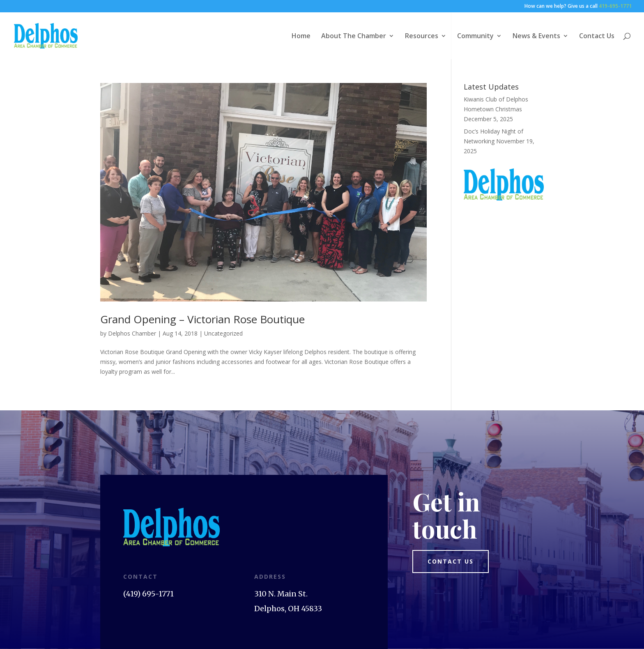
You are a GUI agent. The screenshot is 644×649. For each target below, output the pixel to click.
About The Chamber (354, 37)
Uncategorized (223, 333)
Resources (422, 37)
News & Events (536, 37)
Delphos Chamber (132, 333)
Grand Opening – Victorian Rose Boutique (202, 319)
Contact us (451, 561)
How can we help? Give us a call (578, 7)
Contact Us (597, 37)
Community (475, 37)
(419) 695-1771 (148, 594)
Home (301, 37)
